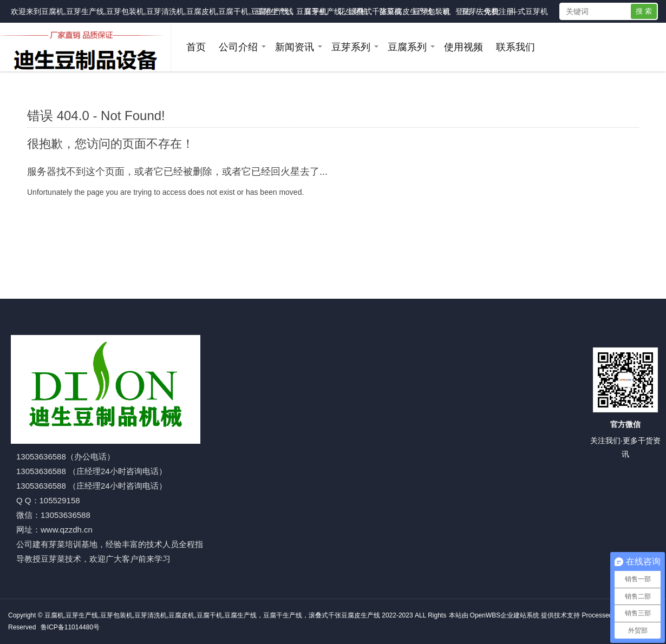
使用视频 (463, 47)
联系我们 (515, 47)
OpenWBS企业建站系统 (505, 615)
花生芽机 (353, 11)
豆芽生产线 (275, 11)
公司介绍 (238, 47)
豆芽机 (316, 11)
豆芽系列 (351, 47)
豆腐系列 (407, 47)
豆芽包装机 (432, 11)
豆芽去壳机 (480, 11)
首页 (196, 47)
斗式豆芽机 (529, 11)
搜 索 (644, 11)
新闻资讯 (295, 47)
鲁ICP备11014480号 (70, 627)
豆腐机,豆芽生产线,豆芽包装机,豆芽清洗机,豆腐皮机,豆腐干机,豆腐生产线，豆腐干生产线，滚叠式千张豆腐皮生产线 (237, 11)
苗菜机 (390, 11)
